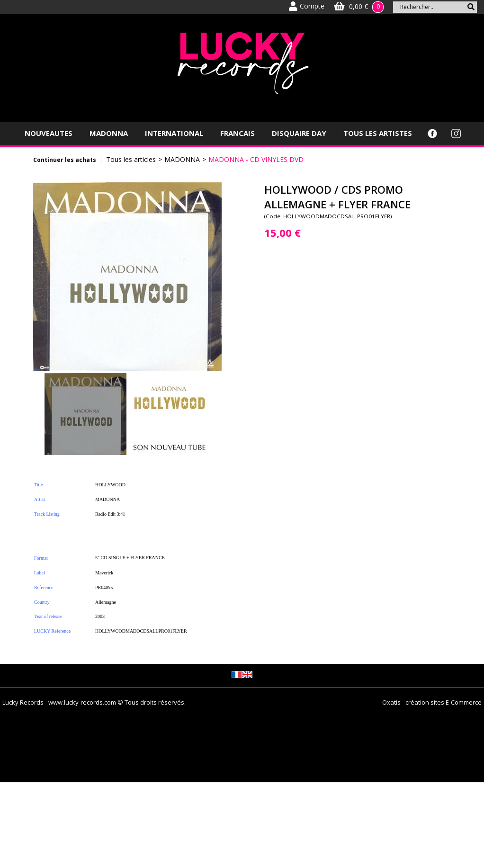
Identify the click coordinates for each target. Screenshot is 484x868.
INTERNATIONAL (174, 133)
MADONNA (109, 133)
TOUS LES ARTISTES (378, 133)
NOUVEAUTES (49, 133)
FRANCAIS (238, 133)
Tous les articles (131, 159)
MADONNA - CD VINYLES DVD (256, 159)
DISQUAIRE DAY (299, 133)
